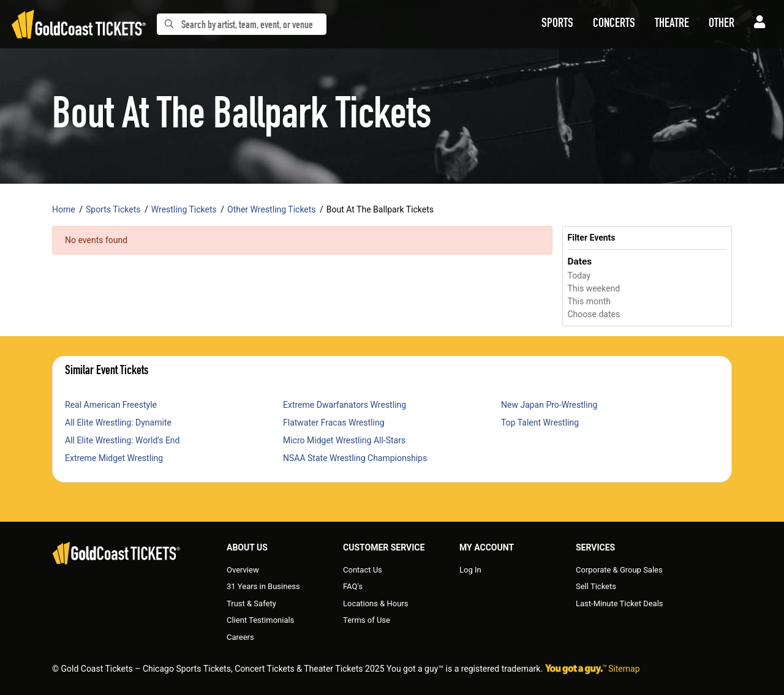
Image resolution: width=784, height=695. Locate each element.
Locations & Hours (376, 603)
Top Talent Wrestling (540, 423)
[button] (557, 24)
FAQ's (353, 586)
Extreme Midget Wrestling (114, 458)
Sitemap (624, 669)
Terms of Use (367, 620)
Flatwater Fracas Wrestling (334, 423)
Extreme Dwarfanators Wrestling (345, 405)
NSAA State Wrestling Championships (355, 458)
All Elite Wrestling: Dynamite (118, 423)
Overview (243, 570)
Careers (240, 637)
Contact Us (363, 570)
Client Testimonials (260, 620)
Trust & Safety (251, 603)
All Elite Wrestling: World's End (122, 440)
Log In (470, 570)
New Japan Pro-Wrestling (549, 405)
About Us (247, 547)
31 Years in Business (263, 586)
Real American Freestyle (111, 405)
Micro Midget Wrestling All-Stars (344, 440)
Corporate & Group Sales (619, 570)
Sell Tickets (596, 586)
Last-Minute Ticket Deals (620, 603)
